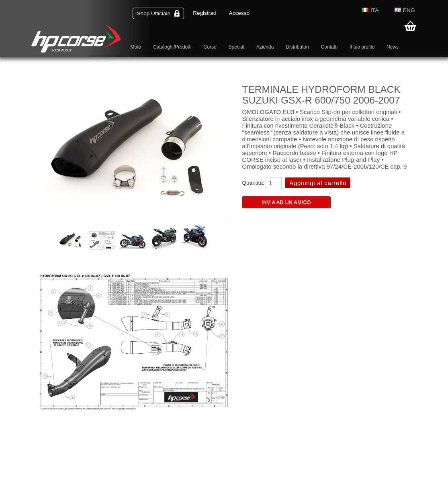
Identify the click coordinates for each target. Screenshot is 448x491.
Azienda (265, 47)
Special (236, 47)
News (393, 47)
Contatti (329, 47)
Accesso (239, 13)
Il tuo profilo (362, 47)
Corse (210, 47)
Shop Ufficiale (159, 13)
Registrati (204, 13)
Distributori (297, 47)
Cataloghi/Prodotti (172, 47)
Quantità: (253, 183)
